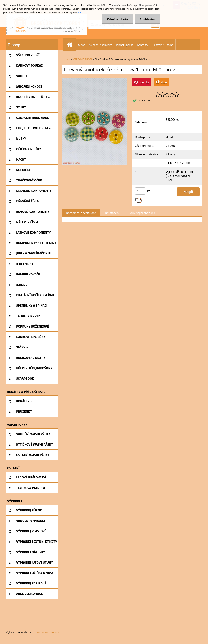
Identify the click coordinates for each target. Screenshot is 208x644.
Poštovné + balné (163, 45)
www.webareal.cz (49, 632)
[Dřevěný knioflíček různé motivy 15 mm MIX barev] (95, 80)
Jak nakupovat (125, 45)
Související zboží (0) (142, 213)
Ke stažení (112, 213)
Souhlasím (147, 19)
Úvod (68, 59)
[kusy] (140, 191)
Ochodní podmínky (100, 45)
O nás (82, 45)
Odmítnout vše (118, 19)
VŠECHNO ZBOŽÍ (82, 59)
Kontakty (143, 45)
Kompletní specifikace (81, 213)
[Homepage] (71, 45)
